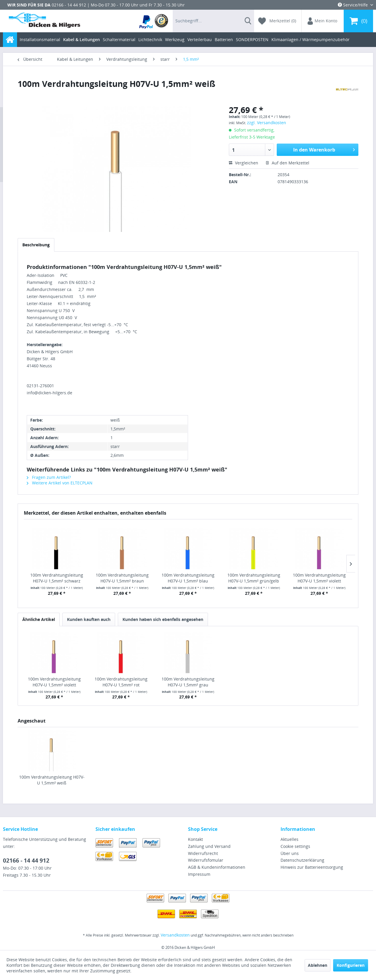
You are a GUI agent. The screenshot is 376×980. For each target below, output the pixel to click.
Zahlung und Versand (209, 846)
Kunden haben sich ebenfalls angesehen (163, 619)
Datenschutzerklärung (302, 860)
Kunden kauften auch (89, 619)
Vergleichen (244, 163)
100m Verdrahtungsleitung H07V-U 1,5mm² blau (188, 578)
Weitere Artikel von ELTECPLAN (60, 483)
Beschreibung (36, 245)
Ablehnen (318, 965)
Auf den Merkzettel (287, 163)
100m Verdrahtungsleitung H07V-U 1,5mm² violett (319, 578)
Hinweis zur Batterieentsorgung (312, 867)
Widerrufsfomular (206, 860)
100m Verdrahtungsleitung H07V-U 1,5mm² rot (121, 682)
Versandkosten (175, 935)
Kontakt (195, 839)
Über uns (290, 853)
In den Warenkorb (324, 149)
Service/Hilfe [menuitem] (353, 5)
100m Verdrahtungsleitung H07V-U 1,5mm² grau (188, 682)
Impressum (199, 874)
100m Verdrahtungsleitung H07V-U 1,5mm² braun (122, 578)
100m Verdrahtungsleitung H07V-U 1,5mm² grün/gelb (254, 578)
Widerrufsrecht (203, 853)
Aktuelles (289, 839)
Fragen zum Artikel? (49, 477)
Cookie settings (295, 846)
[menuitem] (154, 21)
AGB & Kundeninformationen (217, 867)
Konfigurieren (351, 965)
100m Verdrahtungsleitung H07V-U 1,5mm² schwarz (57, 578)
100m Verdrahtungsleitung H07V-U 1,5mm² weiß (52, 780)
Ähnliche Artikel (39, 619)
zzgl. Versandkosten (267, 123)
